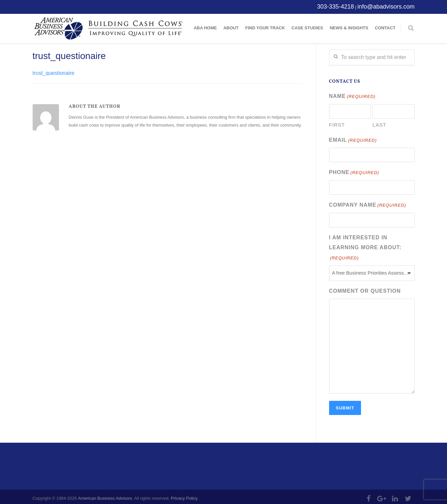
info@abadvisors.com (386, 7)
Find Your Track (265, 28)
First (337, 124)
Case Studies (307, 28)
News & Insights (349, 28)
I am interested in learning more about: (365, 245)
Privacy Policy (184, 495)
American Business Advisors (105, 495)
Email (353, 140)
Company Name (368, 203)
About (231, 28)
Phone (354, 171)
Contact (385, 28)
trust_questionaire (69, 56)
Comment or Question (365, 288)
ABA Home (205, 28)
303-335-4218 (335, 7)
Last (379, 124)
